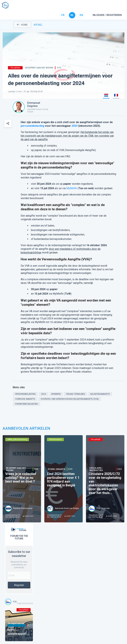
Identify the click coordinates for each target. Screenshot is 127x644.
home (22, 25)
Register (19, 585)
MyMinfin (72, 188)
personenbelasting (32, 126)
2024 (75, 126)
